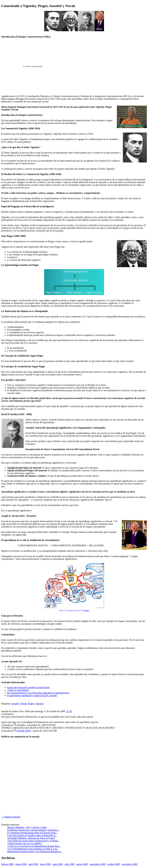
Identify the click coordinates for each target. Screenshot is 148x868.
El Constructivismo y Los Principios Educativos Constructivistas (38, 693)
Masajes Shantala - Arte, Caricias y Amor (27, 827)
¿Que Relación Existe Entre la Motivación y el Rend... (33, 841)
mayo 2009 (45, 864)
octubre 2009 (114, 864)
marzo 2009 (21, 864)
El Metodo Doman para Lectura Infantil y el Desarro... (33, 830)
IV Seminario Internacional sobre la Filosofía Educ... (33, 833)
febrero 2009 (7, 864)
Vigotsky (40, 704)
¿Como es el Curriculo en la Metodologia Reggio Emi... (34, 846)
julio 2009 (70, 864)
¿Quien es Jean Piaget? (18, 690)
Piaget (31, 704)
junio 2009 (58, 864)
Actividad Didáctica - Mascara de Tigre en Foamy (31, 838)
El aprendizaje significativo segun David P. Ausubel (32, 695)
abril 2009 (33, 864)
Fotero (86, 610)
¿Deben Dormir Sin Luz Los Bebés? (25, 843)
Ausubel (15, 704)
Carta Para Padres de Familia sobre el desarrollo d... (32, 835)
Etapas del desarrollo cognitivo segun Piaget (28, 687)
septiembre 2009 (98, 864)
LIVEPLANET (24, 731)
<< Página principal (11, 817)
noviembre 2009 (129, 864)
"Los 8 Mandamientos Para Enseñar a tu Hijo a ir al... (33, 849)
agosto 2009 (82, 864)
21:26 (69, 711)
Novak (24, 704)
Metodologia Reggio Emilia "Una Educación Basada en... (35, 851)
